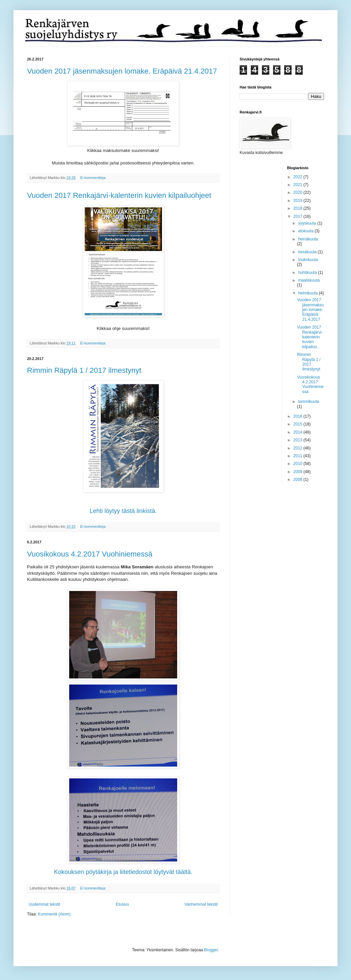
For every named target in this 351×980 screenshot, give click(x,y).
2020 (298, 192)
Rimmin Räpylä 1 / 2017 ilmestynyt (84, 370)
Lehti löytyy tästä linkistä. (123, 511)
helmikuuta (308, 293)
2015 (298, 424)
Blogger (211, 950)
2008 (298, 480)
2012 (298, 448)
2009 (298, 472)
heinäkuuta (308, 239)
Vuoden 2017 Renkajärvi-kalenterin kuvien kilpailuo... (310, 337)
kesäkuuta (308, 252)
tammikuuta (308, 402)
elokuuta (306, 231)
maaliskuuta (309, 280)
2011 (298, 456)
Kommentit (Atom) (54, 914)
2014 (298, 432)
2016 (298, 416)
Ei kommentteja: (93, 178)
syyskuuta (308, 223)
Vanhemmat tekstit (201, 904)
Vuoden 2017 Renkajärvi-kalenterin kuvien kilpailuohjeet (119, 195)
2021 (298, 185)
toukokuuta (308, 260)
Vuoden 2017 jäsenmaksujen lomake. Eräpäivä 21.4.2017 (122, 71)
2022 (298, 177)
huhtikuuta (308, 273)
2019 (298, 201)
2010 (298, 464)
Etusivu (122, 904)
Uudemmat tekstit (44, 904)
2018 (298, 208)
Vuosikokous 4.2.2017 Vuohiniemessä (90, 554)
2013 (298, 440)
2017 (298, 216)
